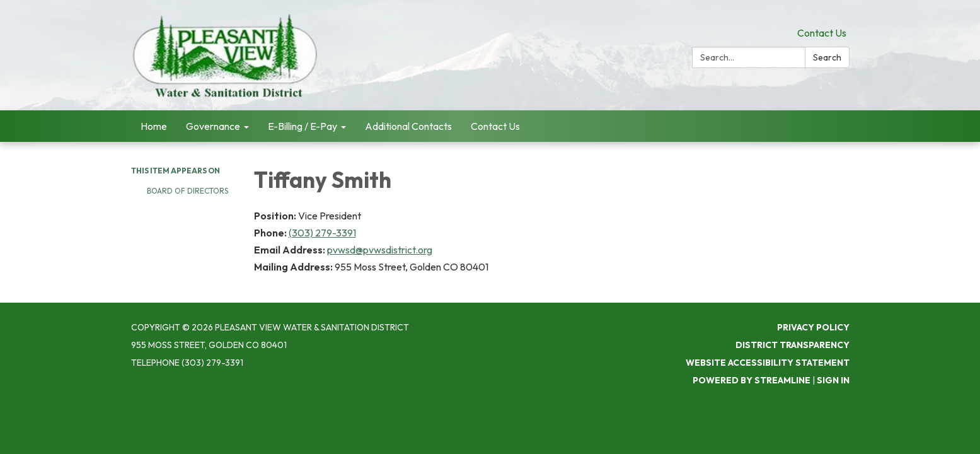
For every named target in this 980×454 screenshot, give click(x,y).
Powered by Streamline (752, 380)
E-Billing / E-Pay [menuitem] (303, 126)
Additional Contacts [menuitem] (408, 126)
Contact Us (822, 33)
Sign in (833, 380)
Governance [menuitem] (213, 126)
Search (827, 57)
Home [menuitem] (154, 126)
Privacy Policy (813, 327)
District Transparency (793, 345)
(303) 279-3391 (322, 233)
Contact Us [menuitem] (495, 126)
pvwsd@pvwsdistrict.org (380, 250)
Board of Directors (187, 191)
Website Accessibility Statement (768, 363)
